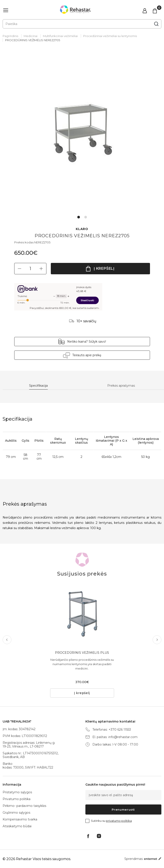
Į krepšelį (104, 268)
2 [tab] (86, 217)
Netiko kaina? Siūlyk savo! (87, 342)
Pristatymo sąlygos (17, 792)
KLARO (82, 229)
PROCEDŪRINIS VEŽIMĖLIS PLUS (82, 653)
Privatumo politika (17, 799)
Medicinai (31, 36)
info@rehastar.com (123, 737)
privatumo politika (119, 821)
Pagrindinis (10, 36)
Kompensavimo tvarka (20, 819)
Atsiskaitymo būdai (17, 826)
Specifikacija (38, 386)
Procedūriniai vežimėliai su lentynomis (110, 36)
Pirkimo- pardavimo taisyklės (24, 806)
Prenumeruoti (123, 810)
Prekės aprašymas (121, 386)
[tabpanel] (82, 132)
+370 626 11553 (120, 730)
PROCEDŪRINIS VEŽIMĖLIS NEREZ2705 (33, 40)
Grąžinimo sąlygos (16, 813)
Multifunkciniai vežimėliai (60, 36)
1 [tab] (79, 217)
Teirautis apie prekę (87, 355)
